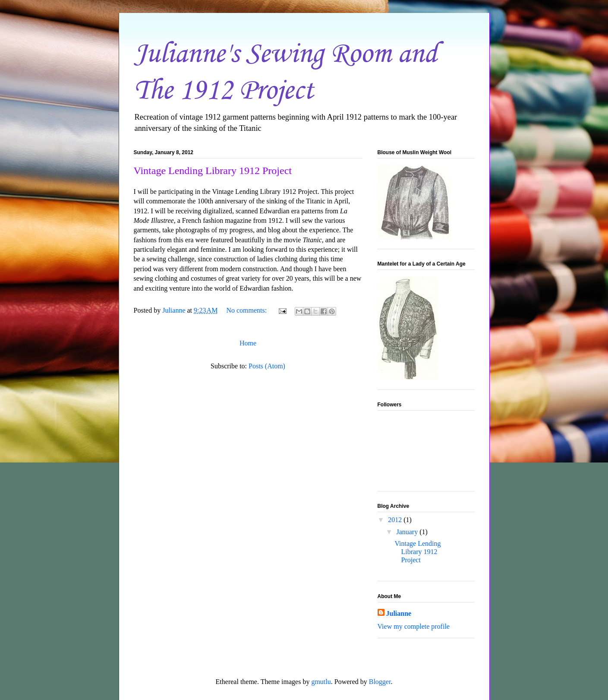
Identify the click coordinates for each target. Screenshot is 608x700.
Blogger (380, 682)
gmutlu (321, 682)
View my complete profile (414, 626)
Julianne (399, 613)
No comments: (247, 310)
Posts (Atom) (267, 366)
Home (248, 343)
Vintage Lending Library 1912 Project (213, 171)
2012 (396, 520)
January (408, 532)
